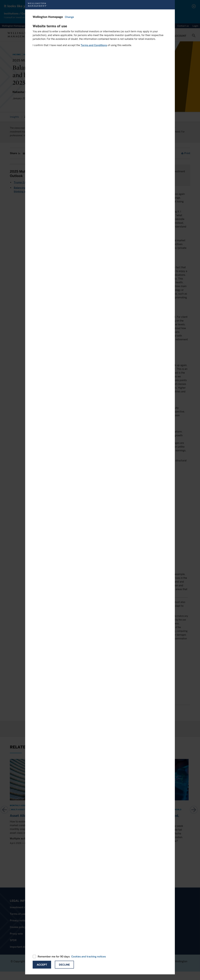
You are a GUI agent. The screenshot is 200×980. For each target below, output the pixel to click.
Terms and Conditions (94, 45)
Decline (64, 965)
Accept (42, 965)
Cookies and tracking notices (89, 957)
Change (69, 17)
